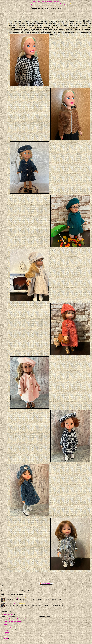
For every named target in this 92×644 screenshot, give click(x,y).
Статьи (39, 1)
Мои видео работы (9, 627)
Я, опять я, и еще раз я (28, 4)
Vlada (60, 4)
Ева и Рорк (7, 633)
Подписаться (67, 4)
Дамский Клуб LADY (53, 1)
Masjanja (17, 604)
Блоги (35, 1)
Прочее (6, 638)
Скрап (6, 636)
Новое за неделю (9, 614)
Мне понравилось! (46, 584)
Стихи (6, 624)
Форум (44, 1)
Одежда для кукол (9, 630)
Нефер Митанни (19, 598)
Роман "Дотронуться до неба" (13, 621)
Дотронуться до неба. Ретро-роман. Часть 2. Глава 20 (24, 618)
